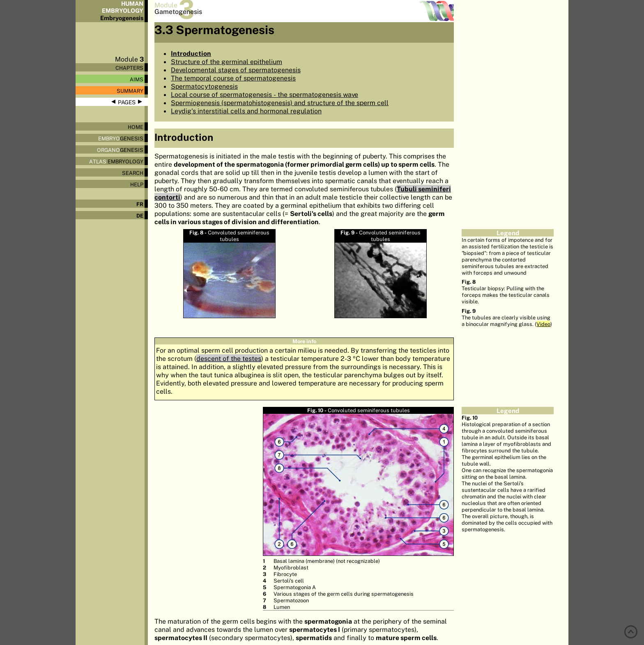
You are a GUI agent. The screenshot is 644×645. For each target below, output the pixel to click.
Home (136, 127)
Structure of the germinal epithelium (227, 62)
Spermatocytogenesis (204, 86)
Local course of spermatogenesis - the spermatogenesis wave (264, 94)
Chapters (129, 68)
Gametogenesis (178, 11)
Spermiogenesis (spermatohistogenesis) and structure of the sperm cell (280, 103)
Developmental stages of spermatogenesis (236, 70)
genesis (121, 138)
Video (543, 324)
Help (137, 184)
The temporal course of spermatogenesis (233, 78)
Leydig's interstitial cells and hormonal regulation (246, 111)
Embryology (116, 161)
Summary (130, 91)
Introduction (191, 53)
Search (133, 173)
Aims (137, 79)
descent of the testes (229, 358)
